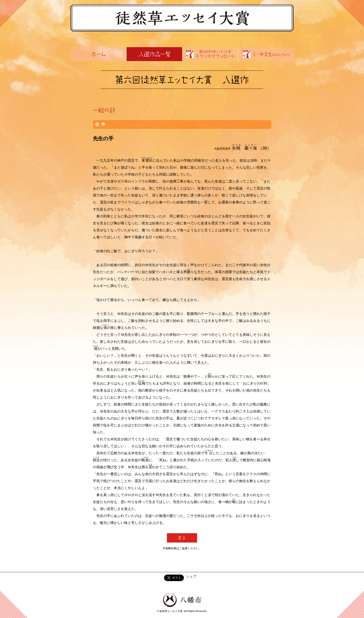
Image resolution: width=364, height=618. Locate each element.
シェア (191, 576)
